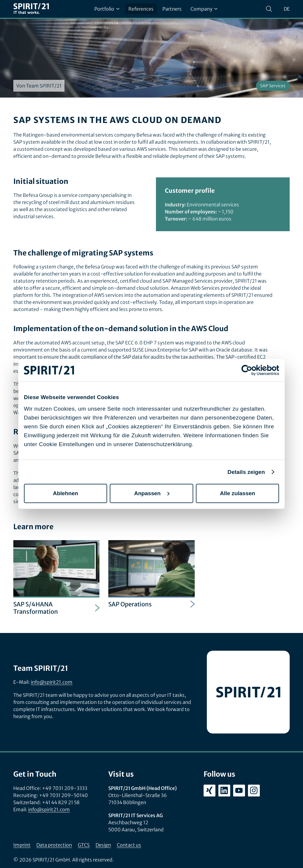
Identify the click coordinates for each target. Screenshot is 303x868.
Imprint (22, 845)
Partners (172, 9)
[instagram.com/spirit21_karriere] (254, 791)
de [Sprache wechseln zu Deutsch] (287, 9)
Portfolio (107, 9)
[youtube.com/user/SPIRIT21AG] (239, 791)
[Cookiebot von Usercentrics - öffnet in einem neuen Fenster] (253, 370)
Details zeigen (246, 472)
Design (103, 845)
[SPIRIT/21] (31, 9)
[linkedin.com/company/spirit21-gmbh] (224, 791)
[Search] (269, 9)
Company (204, 9)
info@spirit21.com (52, 682)
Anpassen (152, 493)
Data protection (54, 845)
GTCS (84, 845)
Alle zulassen (237, 493)
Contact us (129, 845)
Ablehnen (66, 493)
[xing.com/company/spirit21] (209, 791)
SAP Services (273, 86)
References (141, 9)
